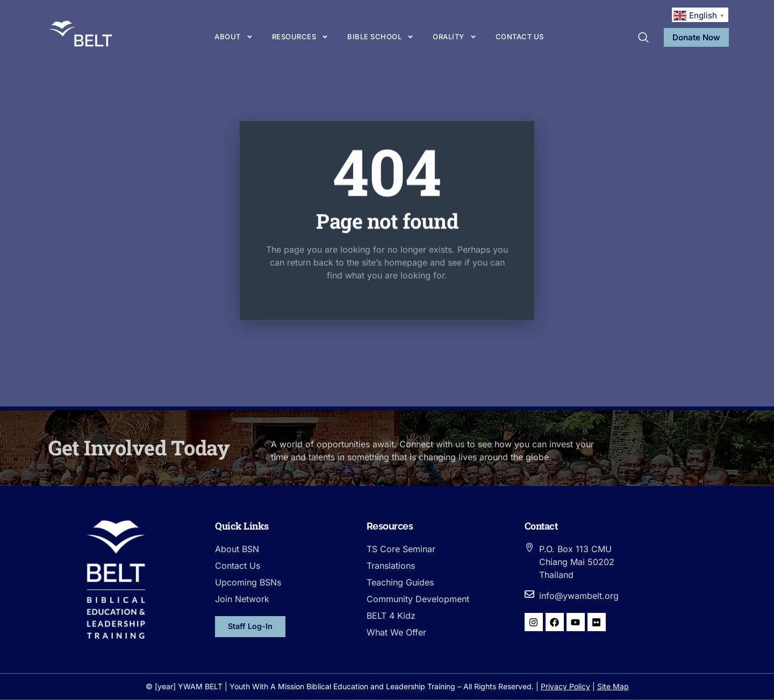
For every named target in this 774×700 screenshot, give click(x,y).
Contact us (520, 37)
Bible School (381, 37)
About (234, 37)
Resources (300, 37)
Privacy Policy (565, 686)
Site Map (613, 686)
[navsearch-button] (643, 38)
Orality (455, 37)
